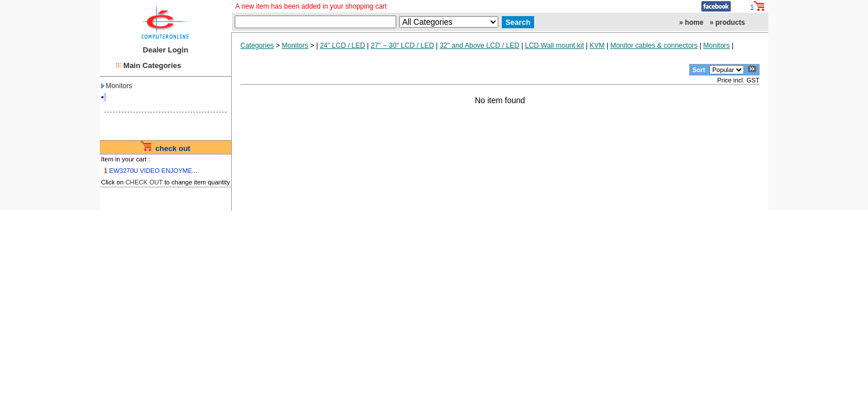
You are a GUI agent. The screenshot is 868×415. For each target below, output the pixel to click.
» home (692, 22)
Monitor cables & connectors (654, 46)
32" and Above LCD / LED (479, 46)
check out (173, 148)
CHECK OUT (144, 182)
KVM (597, 46)
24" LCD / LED (343, 46)
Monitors (117, 86)
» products (727, 22)
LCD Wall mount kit (554, 46)
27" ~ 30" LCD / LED (403, 46)
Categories (257, 46)
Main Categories (152, 65)
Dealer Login (166, 50)
